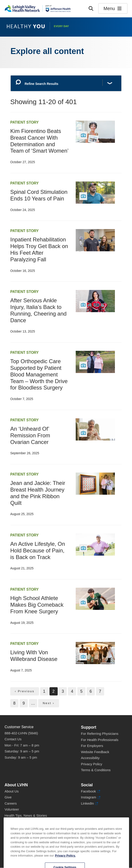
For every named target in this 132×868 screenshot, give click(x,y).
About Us (12, 791)
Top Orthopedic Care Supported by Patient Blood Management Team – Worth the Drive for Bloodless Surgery (39, 374)
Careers (11, 803)
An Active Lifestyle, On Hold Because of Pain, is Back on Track (38, 550)
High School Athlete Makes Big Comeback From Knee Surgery (37, 605)
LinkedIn (89, 804)
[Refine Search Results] (66, 83)
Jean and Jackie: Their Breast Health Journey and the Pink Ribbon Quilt (38, 493)
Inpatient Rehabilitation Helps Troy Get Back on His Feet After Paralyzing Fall (39, 249)
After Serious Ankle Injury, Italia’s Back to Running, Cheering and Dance (38, 310)
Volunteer (12, 809)
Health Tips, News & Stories (26, 815)
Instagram (91, 797)
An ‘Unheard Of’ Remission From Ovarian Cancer (30, 435)
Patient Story (25, 122)
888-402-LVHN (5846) (21, 733)
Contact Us (13, 739)
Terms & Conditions (96, 770)
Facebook (91, 791)
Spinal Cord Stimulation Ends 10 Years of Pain (39, 195)
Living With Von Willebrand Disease (34, 656)
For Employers (92, 746)
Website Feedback (95, 752)
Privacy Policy (92, 764)
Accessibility (90, 758)
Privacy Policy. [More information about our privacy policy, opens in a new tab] (65, 865)
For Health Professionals (100, 740)
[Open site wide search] (91, 8)
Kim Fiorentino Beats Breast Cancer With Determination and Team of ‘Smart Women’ (39, 141)
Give (8, 797)
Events (10, 821)
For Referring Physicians (100, 734)
